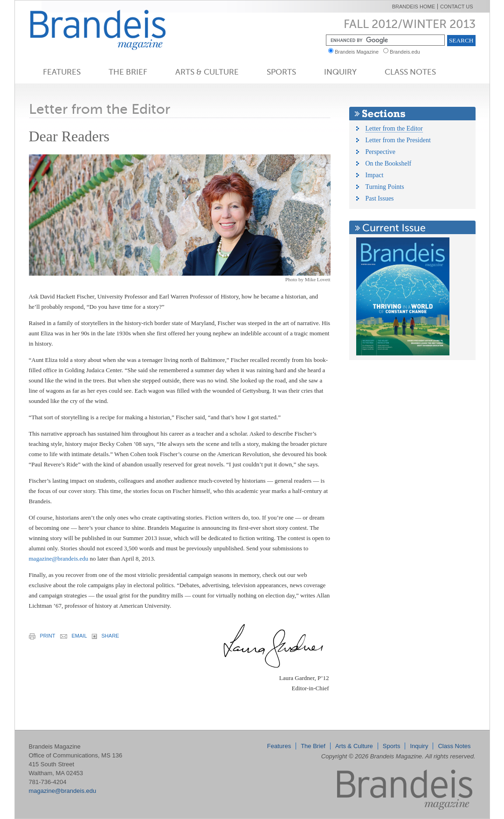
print (42, 636)
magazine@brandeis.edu (59, 559)
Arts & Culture (207, 72)
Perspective (381, 152)
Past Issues (380, 198)
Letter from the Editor (394, 128)
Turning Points (385, 187)
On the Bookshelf (389, 163)
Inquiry (340, 72)
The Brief (128, 72)
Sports (281, 72)
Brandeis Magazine (113, 30)
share (106, 636)
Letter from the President (398, 140)
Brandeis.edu (407, 52)
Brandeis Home (414, 7)
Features (62, 72)
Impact (375, 175)
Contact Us (457, 7)
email (74, 636)
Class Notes (410, 72)
